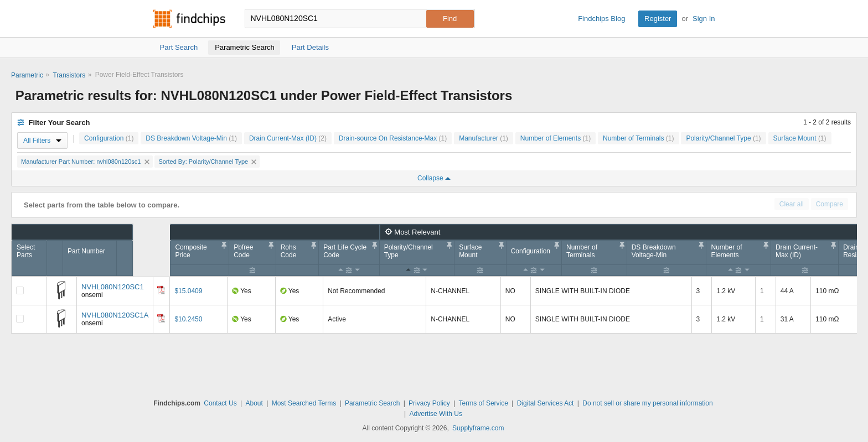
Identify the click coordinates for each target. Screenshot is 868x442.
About (254, 403)
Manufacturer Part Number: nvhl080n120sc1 (85, 162)
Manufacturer (484, 138)
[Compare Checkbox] (20, 290)
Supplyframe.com (478, 428)
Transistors (69, 75)
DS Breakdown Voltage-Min (191, 138)
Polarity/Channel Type (723, 138)
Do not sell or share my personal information (647, 403)
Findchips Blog (601, 19)
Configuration (109, 138)
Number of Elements (556, 138)
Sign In (704, 19)
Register (658, 19)
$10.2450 (188, 319)
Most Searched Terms (304, 403)
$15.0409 (188, 291)
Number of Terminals (639, 138)
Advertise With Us (436, 414)
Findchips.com (189, 19)
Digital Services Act (546, 403)
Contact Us (220, 403)
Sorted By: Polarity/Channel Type (207, 162)
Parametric (27, 75)
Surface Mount (800, 138)
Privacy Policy (429, 403)
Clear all (792, 204)
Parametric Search (372, 403)
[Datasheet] (161, 290)
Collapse (434, 178)
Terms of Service (484, 403)
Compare (830, 204)
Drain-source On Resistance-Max (393, 138)
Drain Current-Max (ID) (288, 138)
